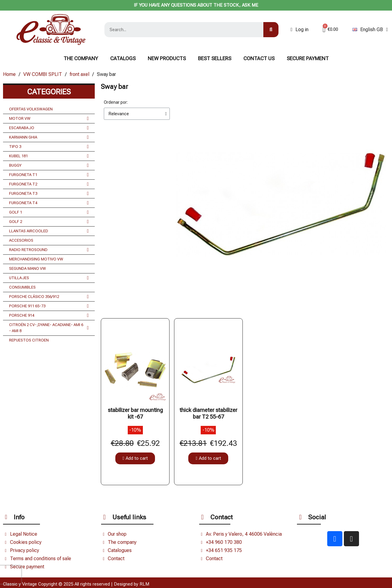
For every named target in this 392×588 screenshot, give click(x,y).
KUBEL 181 (49, 156)
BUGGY (49, 165)
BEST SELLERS (215, 58)
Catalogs (123, 58)
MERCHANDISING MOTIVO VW (36, 259)
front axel (79, 74)
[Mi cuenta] (300, 30)
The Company (81, 58)
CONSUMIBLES (22, 287)
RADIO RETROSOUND (49, 250)
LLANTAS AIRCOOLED (49, 231)
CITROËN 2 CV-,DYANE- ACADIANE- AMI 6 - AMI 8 (49, 328)
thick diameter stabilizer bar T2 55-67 (208, 413)
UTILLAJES (49, 278)
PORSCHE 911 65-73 (49, 306)
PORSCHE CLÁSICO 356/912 (49, 297)
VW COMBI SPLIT (43, 74)
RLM (144, 584)
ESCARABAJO (49, 128)
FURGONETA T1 (49, 175)
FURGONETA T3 (49, 194)
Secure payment (308, 58)
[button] (135, 458)
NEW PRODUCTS (167, 58)
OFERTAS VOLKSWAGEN (31, 109)
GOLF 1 (49, 212)
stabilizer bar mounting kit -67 (135, 413)
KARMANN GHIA (49, 137)
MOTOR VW (49, 119)
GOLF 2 (49, 222)
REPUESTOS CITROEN (29, 340)
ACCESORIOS (21, 240)
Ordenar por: (116, 102)
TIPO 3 (49, 147)
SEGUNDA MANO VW (28, 268)
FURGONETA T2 (49, 184)
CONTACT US (259, 58)
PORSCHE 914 (49, 315)
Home (9, 74)
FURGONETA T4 (49, 203)
